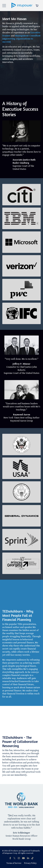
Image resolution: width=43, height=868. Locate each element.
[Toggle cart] (37, 6)
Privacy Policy (30, 863)
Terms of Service (14, 863)
